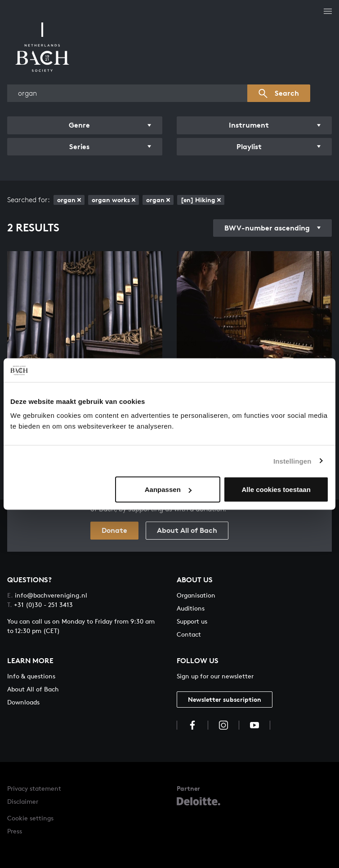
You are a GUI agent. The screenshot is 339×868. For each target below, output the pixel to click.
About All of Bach (187, 530)
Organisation (196, 595)
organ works (114, 200)
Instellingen (292, 461)
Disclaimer (23, 801)
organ (69, 200)
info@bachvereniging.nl (47, 595)
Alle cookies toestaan (276, 489)
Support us (192, 621)
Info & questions (31, 676)
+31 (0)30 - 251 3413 (40, 604)
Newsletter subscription (225, 699)
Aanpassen (168, 489)
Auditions (191, 608)
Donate (114, 530)
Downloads (23, 702)
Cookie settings (30, 818)
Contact (189, 634)
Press (15, 831)
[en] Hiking (201, 200)
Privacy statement (34, 788)
